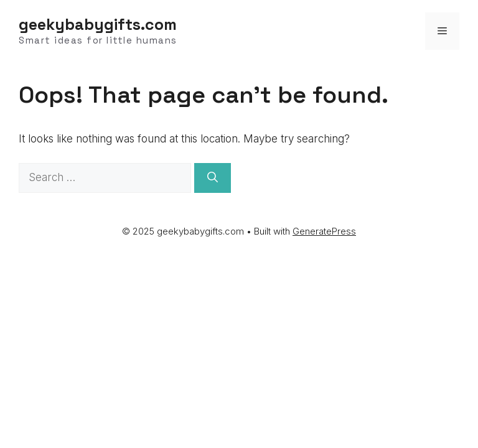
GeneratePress (324, 231)
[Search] (213, 178)
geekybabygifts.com (98, 24)
